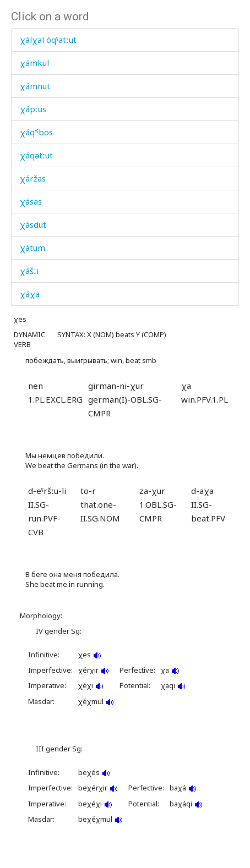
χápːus (33, 109)
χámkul (34, 63)
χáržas (33, 178)
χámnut (35, 86)
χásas (31, 201)
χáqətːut (36, 155)
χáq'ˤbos (36, 132)
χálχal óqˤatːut (48, 40)
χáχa (30, 294)
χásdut (33, 224)
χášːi (29, 271)
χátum (32, 248)
